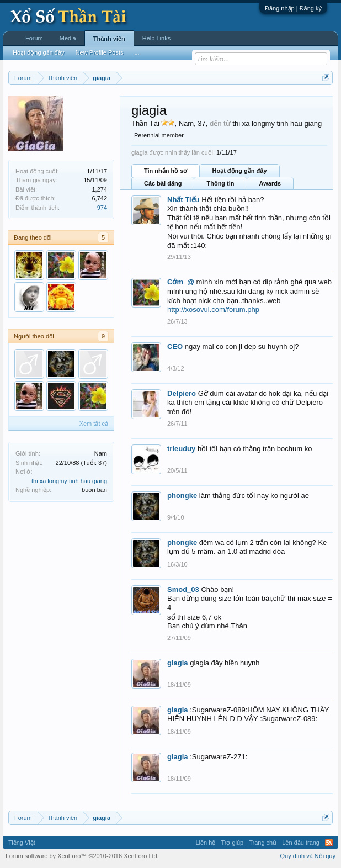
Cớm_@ (181, 282)
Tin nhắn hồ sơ (166, 171)
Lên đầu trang (301, 843)
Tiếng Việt (22, 843)
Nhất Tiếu (183, 200)
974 (102, 208)
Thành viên (109, 39)
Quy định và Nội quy (308, 856)
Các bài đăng (163, 183)
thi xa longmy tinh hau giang (69, 481)
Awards (270, 183)
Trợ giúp (232, 843)
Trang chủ (263, 843)
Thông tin (220, 183)
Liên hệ (205, 843)
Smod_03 (183, 589)
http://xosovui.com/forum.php (213, 309)
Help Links (156, 38)
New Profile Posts (100, 52)
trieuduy (181, 449)
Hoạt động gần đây (239, 171)
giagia (178, 663)
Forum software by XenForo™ (82, 856)
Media (68, 38)
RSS (329, 843)
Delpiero (182, 393)
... (137, 52)
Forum (34, 38)
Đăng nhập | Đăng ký (293, 8)
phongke (182, 496)
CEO (175, 346)
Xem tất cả (94, 424)
